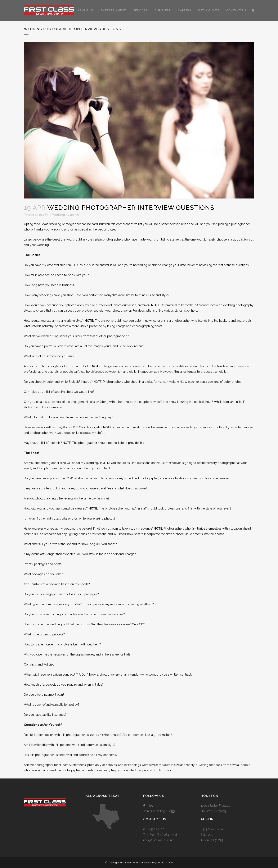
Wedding (59, 215)
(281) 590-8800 (154, 829)
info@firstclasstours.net (159, 840)
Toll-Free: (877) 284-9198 (160, 835)
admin (74, 215)
